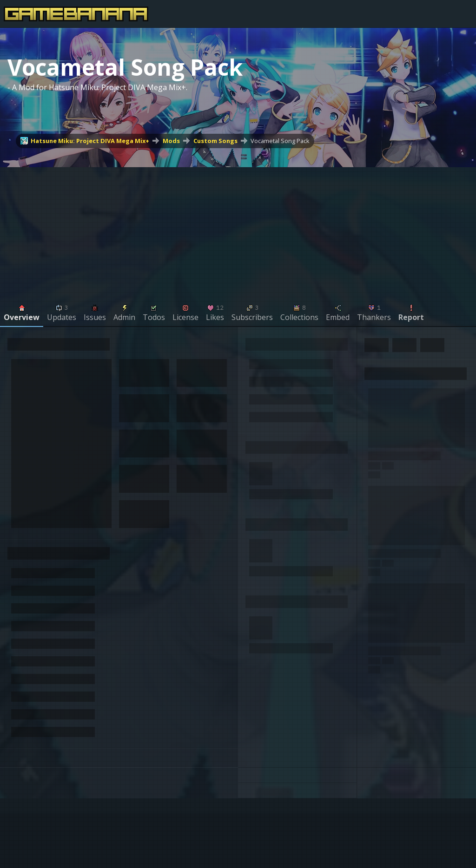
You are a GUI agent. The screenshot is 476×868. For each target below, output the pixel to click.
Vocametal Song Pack (280, 141)
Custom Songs (215, 141)
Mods (171, 141)
